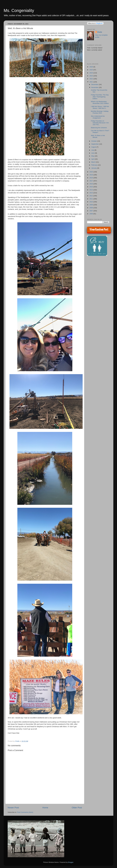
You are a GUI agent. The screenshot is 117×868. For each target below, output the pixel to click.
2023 (91, 76)
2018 (91, 178)
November (95, 87)
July (93, 150)
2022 (91, 79)
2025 (91, 70)
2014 (91, 190)
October (94, 141)
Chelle (100, 32)
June (93, 153)
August (94, 147)
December (95, 84)
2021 (91, 82)
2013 (91, 193)
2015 (91, 187)
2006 (91, 214)
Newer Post (13, 808)
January (94, 168)
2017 (91, 181)
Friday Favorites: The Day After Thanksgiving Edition (100, 97)
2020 (91, 172)
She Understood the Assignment (98, 117)
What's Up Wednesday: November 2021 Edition (100, 102)
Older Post (77, 808)
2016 (91, 184)
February (95, 165)
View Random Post (99, 230)
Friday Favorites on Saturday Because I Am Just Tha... (100, 123)
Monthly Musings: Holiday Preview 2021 (100, 112)
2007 (91, 211)
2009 (91, 205)
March (94, 162)
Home (45, 808)
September (95, 144)
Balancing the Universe (99, 128)
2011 (91, 199)
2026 (91, 67)
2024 (91, 73)
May (93, 156)
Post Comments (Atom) (25, 812)
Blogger (71, 862)
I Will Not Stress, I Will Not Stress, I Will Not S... (100, 107)
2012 (91, 196)
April (93, 159)
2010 (91, 202)
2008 (91, 208)
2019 (91, 175)
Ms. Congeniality (19, 11)
